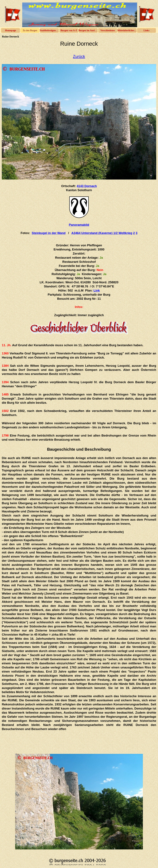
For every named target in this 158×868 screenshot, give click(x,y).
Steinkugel (49, 233)
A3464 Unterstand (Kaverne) (102, 233)
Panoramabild (79, 225)
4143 (87, 186)
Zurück (79, 56)
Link (97, 290)
